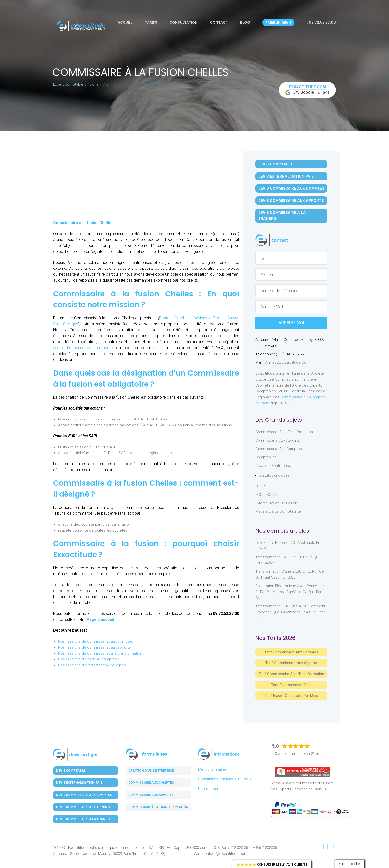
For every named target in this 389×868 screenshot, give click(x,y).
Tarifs (151, 22)
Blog (245, 22)
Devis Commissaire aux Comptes (291, 188)
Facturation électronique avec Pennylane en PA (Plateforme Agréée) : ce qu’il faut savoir (290, 592)
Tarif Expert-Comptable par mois (291, 696)
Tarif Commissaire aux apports (291, 663)
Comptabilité (266, 457)
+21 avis (307, 90)
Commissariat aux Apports (277, 440)
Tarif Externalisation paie (291, 685)
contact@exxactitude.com (287, 362)
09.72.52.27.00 (321, 22)
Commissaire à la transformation (158, 807)
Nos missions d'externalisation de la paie (92, 665)
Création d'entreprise (273, 466)
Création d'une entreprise (151, 770)
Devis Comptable (276, 164)
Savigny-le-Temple (210, 318)
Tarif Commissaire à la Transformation (291, 674)
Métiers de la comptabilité (278, 511)
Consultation (183, 22)
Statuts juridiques (274, 475)
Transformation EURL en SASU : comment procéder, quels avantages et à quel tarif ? (290, 612)
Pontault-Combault (175, 318)
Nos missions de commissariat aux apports (94, 647)
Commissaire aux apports (151, 795)
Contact (219, 22)
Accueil (125, 22)
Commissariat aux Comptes (279, 449)
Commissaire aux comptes (151, 783)
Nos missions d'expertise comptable (89, 659)
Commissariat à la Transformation (284, 432)
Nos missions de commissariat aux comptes (96, 641)
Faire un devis (278, 23)
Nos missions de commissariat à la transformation (100, 653)
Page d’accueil (100, 619)
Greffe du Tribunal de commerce (83, 348)
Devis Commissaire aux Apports (291, 201)
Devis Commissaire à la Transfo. (282, 216)
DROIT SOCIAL (267, 495)
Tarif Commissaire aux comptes (291, 652)
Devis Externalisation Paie (286, 176)
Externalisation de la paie (277, 503)
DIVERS (261, 486)
